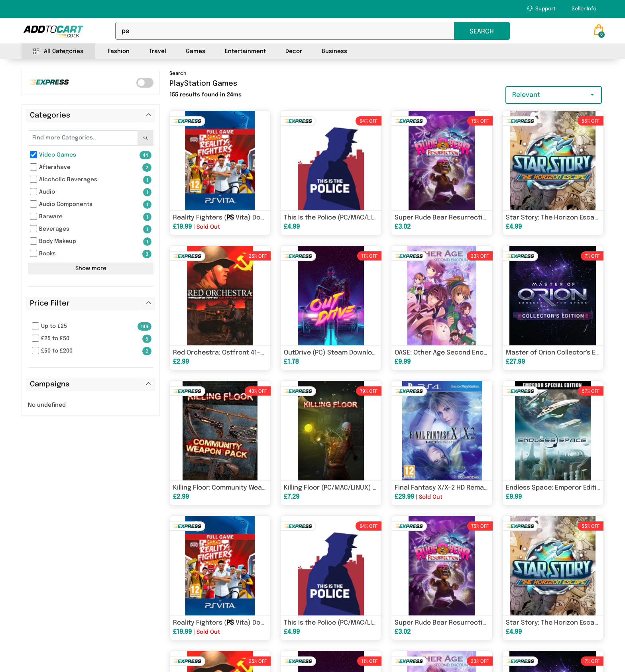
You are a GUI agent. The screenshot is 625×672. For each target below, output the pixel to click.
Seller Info (584, 9)
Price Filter (50, 304)
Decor (294, 51)
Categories (50, 116)
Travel (158, 51)
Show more (91, 268)
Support (541, 9)
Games (196, 51)
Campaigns (50, 384)
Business (334, 51)
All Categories (58, 52)
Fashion (119, 51)
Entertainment (245, 51)
